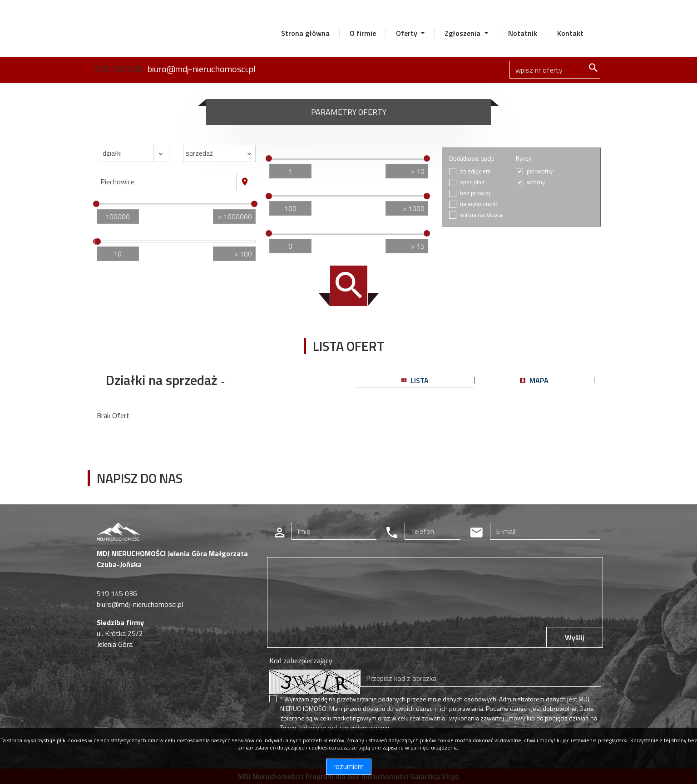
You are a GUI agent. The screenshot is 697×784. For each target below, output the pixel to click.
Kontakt (570, 33)
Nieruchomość (120, 140)
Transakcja (201, 140)
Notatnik (523, 33)
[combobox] (167, 182)
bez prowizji (476, 193)
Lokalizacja (116, 168)
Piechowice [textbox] (117, 182)
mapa (534, 380)
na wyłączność (479, 204)
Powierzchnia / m (125, 234)
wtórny (536, 182)
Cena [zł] (113, 196)
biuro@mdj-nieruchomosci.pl (202, 69)
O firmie (363, 33)
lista (415, 380)
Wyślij (575, 637)
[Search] (555, 70)
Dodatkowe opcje (472, 159)
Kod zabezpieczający (301, 661)
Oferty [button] (408, 33)
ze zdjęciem (475, 171)
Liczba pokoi (290, 151)
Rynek (524, 159)
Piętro (282, 226)
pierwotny (540, 171)
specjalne (472, 182)
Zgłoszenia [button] (463, 33)
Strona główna (305, 33)
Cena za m (289, 189)
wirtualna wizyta (481, 215)
